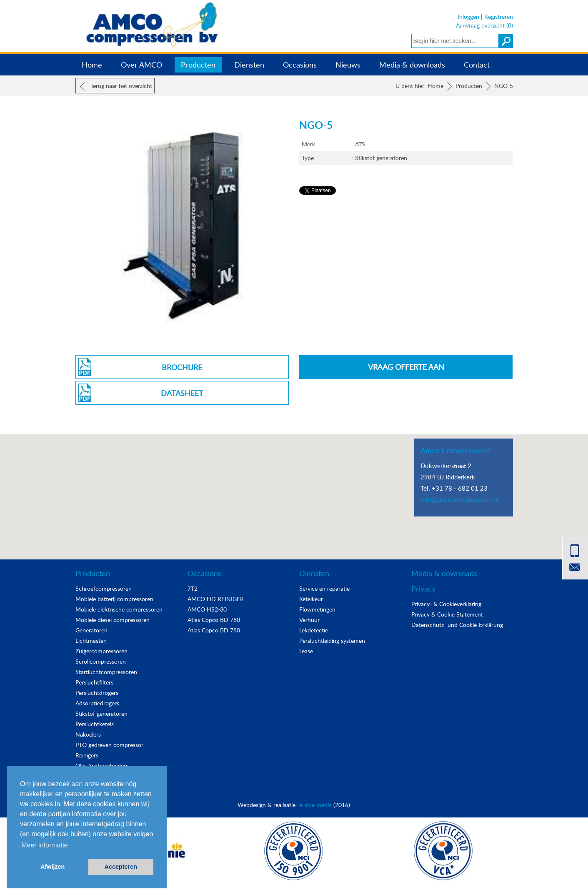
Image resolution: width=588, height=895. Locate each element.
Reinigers (87, 755)
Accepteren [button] (121, 867)
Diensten (249, 65)
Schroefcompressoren (104, 588)
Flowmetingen (317, 609)
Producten (198, 65)
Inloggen (468, 16)
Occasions (300, 65)
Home (92, 65)
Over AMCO (141, 65)
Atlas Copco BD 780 (214, 620)
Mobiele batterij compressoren (114, 599)
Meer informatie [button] (44, 845)
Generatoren (91, 630)
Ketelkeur (311, 599)
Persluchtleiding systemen (332, 641)
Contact (477, 65)
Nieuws (348, 65)
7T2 (193, 588)
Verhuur (309, 620)
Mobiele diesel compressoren (113, 620)
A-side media (315, 805)
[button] (294, 489)
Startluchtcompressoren (106, 672)
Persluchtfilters (94, 682)
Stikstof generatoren (101, 713)
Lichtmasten (91, 641)
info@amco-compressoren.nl (459, 499)
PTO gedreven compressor (109, 745)
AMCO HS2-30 (207, 609)
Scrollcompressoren (101, 661)
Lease (306, 651)
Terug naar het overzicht (116, 86)
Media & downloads (412, 65)
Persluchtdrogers (97, 693)
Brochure (182, 367)
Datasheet (182, 393)
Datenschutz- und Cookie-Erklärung (457, 625)
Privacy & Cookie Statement (447, 614)
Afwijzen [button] (53, 867)
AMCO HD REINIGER (216, 599)
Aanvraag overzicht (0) (484, 25)
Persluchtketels (95, 724)
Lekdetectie (314, 630)
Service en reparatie (324, 588)
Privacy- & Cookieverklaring (446, 604)
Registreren (499, 16)
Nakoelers (88, 734)
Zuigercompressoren (101, 651)
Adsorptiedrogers (97, 703)
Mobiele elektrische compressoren (119, 609)
